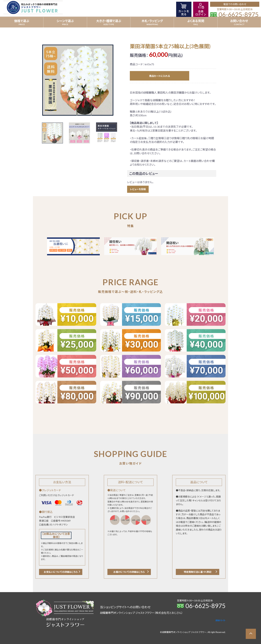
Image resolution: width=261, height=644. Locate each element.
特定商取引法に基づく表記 (198, 572)
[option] (78, 80)
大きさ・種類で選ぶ (109, 21)
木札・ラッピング (152, 21)
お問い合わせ (239, 21)
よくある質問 (196, 21)
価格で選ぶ (22, 21)
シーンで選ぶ (65, 21)
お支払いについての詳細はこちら (61, 572)
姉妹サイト (221, 620)
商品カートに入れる (160, 76)
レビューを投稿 (138, 189)
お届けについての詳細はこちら (129, 572)
